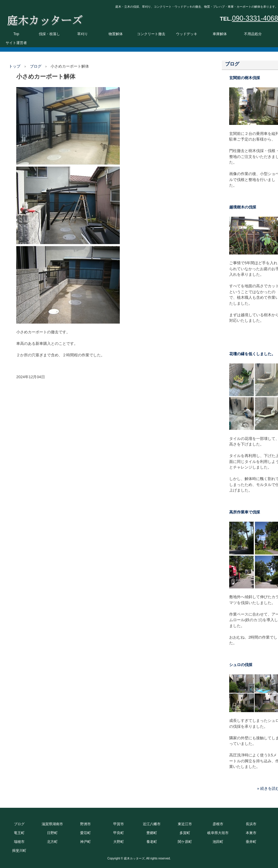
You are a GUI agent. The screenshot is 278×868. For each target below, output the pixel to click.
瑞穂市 (19, 842)
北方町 (52, 842)
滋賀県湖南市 (52, 824)
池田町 (218, 842)
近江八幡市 (152, 824)
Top (16, 34)
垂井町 (251, 842)
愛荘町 (85, 833)
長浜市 (251, 824)
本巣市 (251, 833)
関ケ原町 (185, 842)
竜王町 (19, 833)
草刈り (83, 34)
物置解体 (116, 34)
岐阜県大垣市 (218, 833)
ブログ (36, 66)
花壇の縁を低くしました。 (252, 354)
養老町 (152, 842)
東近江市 (185, 824)
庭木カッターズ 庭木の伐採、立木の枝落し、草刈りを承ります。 (45, 19)
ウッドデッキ (187, 34)
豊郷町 (152, 833)
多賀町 (185, 833)
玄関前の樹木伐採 (245, 78)
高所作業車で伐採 (245, 512)
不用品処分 (253, 34)
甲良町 (119, 833)
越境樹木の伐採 (243, 207)
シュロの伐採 (241, 665)
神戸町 (85, 842)
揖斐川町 (19, 851)
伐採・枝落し (49, 34)
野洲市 (85, 824)
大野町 (119, 842)
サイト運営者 (16, 43)
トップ (15, 66)
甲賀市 (119, 824)
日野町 (52, 833)
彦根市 (218, 824)
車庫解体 (220, 34)
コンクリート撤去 (151, 34)
